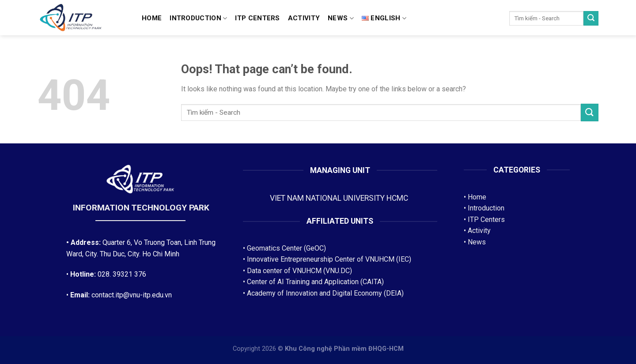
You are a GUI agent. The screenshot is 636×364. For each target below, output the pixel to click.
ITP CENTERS (257, 18)
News (341, 18)
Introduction (198, 18)
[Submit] (591, 19)
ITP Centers (486, 220)
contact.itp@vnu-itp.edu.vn (132, 295)
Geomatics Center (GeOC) (286, 248)
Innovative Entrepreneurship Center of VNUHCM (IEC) (329, 259)
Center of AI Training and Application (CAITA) (315, 282)
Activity (304, 18)
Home (152, 18)
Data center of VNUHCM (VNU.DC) (299, 271)
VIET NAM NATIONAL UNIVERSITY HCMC (340, 198)
